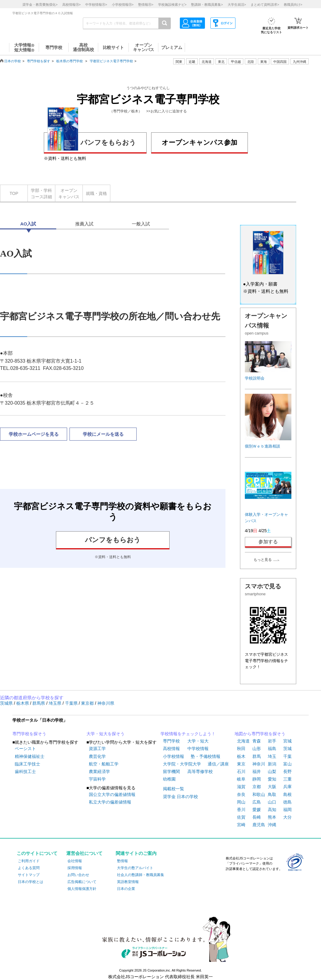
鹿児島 (259, 825)
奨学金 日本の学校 (180, 797)
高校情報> (71, 5)
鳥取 (272, 794)
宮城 (287, 741)
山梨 (272, 771)
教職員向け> (293, 5)
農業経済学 (99, 771)
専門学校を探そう (29, 734)
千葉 (287, 756)
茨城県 (7, 703)
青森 (257, 741)
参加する (268, 542)
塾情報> (146, 5)
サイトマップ (29, 875)
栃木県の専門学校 (70, 61)
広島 (257, 802)
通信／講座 (218, 764)
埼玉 (272, 756)
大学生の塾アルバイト (135, 868)
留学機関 (171, 771)
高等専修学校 (200, 771)
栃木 (241, 756)
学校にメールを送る (103, 434)
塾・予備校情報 (206, 756)
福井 (257, 771)
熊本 (272, 817)
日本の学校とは (31, 882)
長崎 (257, 817)
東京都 (88, 703)
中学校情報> (96, 5)
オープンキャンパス (69, 194)
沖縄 (272, 825)
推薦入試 (84, 224)
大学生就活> (237, 5)
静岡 (257, 779)
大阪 (272, 787)
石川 (241, 771)
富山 (287, 764)
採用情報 (75, 868)
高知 (272, 810)
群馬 (257, 756)
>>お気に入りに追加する (167, 111)
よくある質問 (29, 868)
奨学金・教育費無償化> (40, 5)
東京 (241, 764)
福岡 (287, 810)
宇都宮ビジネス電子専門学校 (111, 61)
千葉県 (72, 703)
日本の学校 (13, 61)
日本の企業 (126, 889)
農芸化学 (97, 756)
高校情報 (171, 749)
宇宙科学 (97, 779)
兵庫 (287, 787)
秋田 (241, 749)
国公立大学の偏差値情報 (112, 794)
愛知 (272, 779)
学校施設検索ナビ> (172, 5)
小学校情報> (123, 5)
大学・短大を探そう (105, 734)
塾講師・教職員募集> (207, 5)
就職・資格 (96, 193)
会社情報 (75, 861)
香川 (241, 810)
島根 (287, 794)
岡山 (241, 802)
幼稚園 (169, 779)
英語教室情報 (128, 882)
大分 (287, 817)
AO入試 (28, 224)
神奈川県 (106, 703)
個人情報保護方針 (82, 889)
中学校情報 (198, 749)
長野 (287, 771)
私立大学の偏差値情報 (110, 802)
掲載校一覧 (173, 789)
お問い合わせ (78, 875)
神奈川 (259, 764)
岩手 (272, 741)
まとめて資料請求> (265, 5)
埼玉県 (56, 703)
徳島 (287, 802)
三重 (287, 779)
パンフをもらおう (92, 142)
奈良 (241, 794)
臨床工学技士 (28, 764)
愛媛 (257, 810)
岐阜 (241, 779)
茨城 (287, 749)
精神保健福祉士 (30, 756)
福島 (272, 749)
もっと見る (263, 560)
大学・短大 (198, 741)
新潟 (272, 764)
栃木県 (23, 703)
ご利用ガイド (29, 861)
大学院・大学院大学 (182, 764)
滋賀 (241, 787)
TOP (14, 193)
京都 (257, 787)
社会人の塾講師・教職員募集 (141, 875)
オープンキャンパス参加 (199, 142)
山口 (272, 802)
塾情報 (122, 861)
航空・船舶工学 (104, 764)
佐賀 (241, 817)
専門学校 (171, 741)
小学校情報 (173, 756)
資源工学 (97, 749)
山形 (257, 749)
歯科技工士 (25, 771)
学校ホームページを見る (34, 434)
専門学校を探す (39, 61)
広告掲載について (82, 882)
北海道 (207, 62)
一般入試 (141, 224)
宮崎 (241, 825)
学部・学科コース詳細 (41, 194)
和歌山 (259, 794)
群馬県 (39, 703)
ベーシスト (25, 749)
